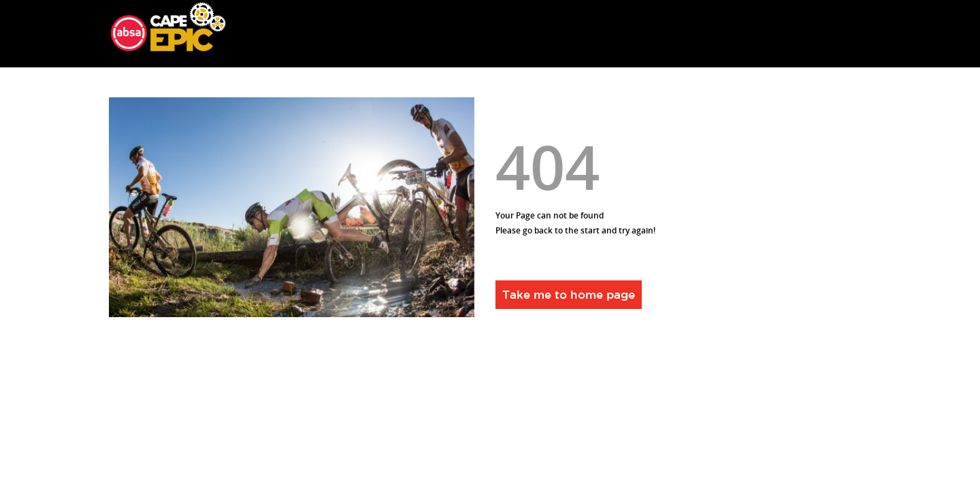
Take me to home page (569, 294)
